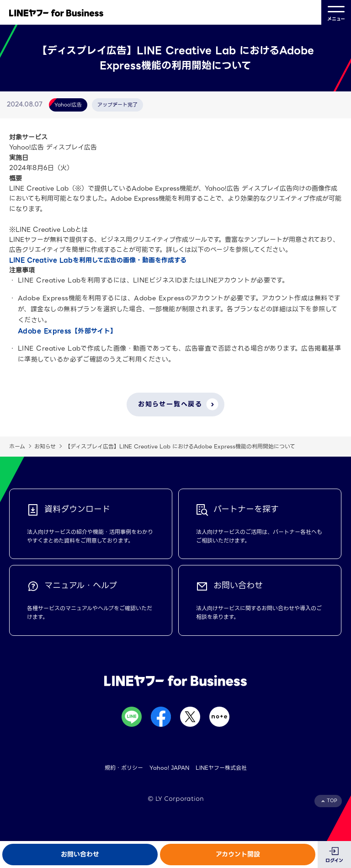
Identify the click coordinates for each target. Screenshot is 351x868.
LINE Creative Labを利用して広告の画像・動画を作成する (98, 260)
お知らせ (45, 446)
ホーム (17, 446)
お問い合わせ (80, 854)
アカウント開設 (238, 854)
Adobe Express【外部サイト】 (67, 331)
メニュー (336, 13)
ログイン (334, 860)
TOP (332, 801)
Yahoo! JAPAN (169, 768)
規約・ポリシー (124, 768)
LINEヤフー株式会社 (221, 768)
